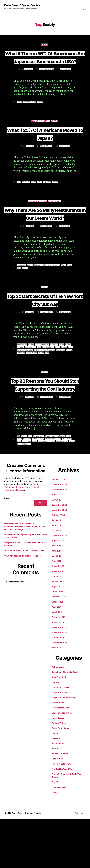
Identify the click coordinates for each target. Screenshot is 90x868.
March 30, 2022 (46, 171)
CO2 (18, 485)
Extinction (27, 488)
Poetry (55, 797)
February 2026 (59, 528)
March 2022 (57, 640)
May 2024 (56, 579)
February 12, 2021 (46, 353)
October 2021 (58, 651)
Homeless (54, 386)
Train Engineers (49, 388)
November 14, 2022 (46, 86)
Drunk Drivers (22, 386)
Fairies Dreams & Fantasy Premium (25, 5)
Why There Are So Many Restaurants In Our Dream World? (45, 243)
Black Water (27, 490)
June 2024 (57, 574)
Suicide (62, 386)
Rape (49, 393)
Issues (35, 490)
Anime (34, 207)
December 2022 (59, 615)
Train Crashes (31, 388)
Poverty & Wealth (60, 803)
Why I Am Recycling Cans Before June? (22, 605)
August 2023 (58, 589)
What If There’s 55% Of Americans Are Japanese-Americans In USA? (45, 65)
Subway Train (44, 386)
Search (7, 547)
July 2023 (56, 595)
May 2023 (56, 605)
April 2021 (56, 656)
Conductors (62, 391)
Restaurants (21, 298)
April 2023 (57, 610)
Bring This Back (59, 726)
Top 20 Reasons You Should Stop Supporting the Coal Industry (45, 429)
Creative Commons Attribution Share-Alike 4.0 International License (23, 536)
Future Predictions (60, 777)
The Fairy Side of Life (61, 813)
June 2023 (57, 600)
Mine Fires (34, 493)
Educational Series (40, 138)
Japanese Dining (30, 118)
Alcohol (72, 388)
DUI (36, 386)
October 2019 (58, 686)
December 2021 (59, 646)
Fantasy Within (59, 772)
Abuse (58, 388)
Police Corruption (49, 391)
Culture (19, 118)
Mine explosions (64, 490)
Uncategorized (59, 836)
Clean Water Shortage (47, 490)
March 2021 (57, 661)
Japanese (48, 207)
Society (40, 118)
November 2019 (59, 681)
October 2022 (58, 625)
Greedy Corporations (54, 488)
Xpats (19, 207)
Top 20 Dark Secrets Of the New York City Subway (45, 337)
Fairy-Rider (28, 86)
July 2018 (56, 697)
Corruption (21, 393)
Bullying (38, 391)
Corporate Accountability (57, 485)
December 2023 (59, 584)
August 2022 (58, 635)
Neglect (65, 388)
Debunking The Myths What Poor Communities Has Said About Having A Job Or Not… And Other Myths (25, 575)
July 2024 (56, 569)
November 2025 (59, 533)
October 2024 (58, 564)
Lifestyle (56, 787)
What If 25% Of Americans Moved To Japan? (45, 154)
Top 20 (45, 320)
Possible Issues (32, 393)
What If (45, 45)
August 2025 (58, 544)
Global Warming (39, 488)
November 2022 (59, 620)
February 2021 (58, 666)
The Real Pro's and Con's (63, 818)
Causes (55, 731)
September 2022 (60, 630)
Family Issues (58, 767)
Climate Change (23, 493)
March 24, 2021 (46, 259)
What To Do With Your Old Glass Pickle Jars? (25, 600)
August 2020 (58, 671)
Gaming (55, 782)
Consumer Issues (60, 741)
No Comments (66, 86)
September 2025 (60, 538)
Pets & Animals (59, 792)
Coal (31, 485)
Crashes (42, 393)
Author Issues (58, 716)
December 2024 (59, 554)
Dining (64, 298)
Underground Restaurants (44, 298)
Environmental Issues (62, 762)
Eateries (26, 301)
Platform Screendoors (25, 391)
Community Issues (60, 736)
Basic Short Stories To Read (65, 721)
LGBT (39, 388)
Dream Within (56, 226)
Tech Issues (57, 808)
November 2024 (59, 559)
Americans (26, 207)
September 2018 (59, 691)
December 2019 (59, 676)
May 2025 (56, 549)
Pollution (71, 391)
